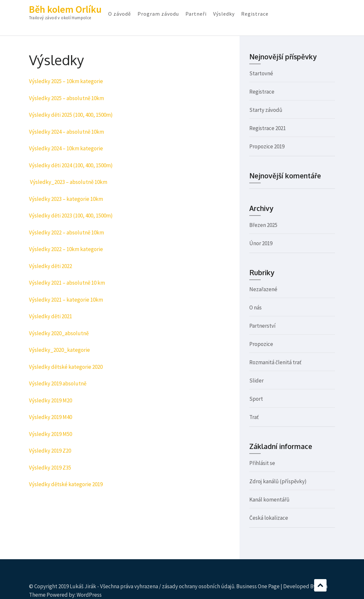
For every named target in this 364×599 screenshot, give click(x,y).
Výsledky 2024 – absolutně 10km (66, 132)
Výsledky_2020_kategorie (59, 350)
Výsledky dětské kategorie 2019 (66, 484)
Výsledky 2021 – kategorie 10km (66, 300)
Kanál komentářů (269, 500)
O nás (255, 307)
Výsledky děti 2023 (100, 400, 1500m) (71, 216)
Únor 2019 (261, 243)
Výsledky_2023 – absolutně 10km (69, 182)
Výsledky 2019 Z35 (50, 468)
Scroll (320, 585)
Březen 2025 (263, 225)
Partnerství (262, 326)
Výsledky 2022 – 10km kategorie (66, 249)
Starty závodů (266, 110)
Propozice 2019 (267, 146)
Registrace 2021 (268, 128)
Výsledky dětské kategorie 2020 (66, 367)
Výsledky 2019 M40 (51, 417)
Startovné (261, 73)
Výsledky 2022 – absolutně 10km (66, 232)
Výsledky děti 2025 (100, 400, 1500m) (71, 115)
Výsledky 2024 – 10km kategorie (66, 148)
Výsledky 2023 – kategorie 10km (66, 199)
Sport (256, 399)
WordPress (89, 595)
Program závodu (158, 14)
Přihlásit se (262, 463)
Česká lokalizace (269, 518)
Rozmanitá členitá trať (275, 362)
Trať (254, 417)
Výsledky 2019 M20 (51, 400)
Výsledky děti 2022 (51, 266)
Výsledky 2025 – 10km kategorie (66, 81)
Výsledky (224, 14)
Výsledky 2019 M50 (51, 434)
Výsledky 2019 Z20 (50, 451)
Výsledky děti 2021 (51, 316)
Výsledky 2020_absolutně (59, 333)
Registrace (255, 14)
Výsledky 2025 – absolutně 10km (66, 98)
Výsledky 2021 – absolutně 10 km (67, 283)
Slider (256, 381)
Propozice (261, 344)
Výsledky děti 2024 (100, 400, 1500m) (71, 165)
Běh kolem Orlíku (65, 9)
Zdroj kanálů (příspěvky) (278, 481)
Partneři (196, 14)
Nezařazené (263, 289)
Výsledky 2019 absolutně (58, 383)
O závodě (120, 14)
